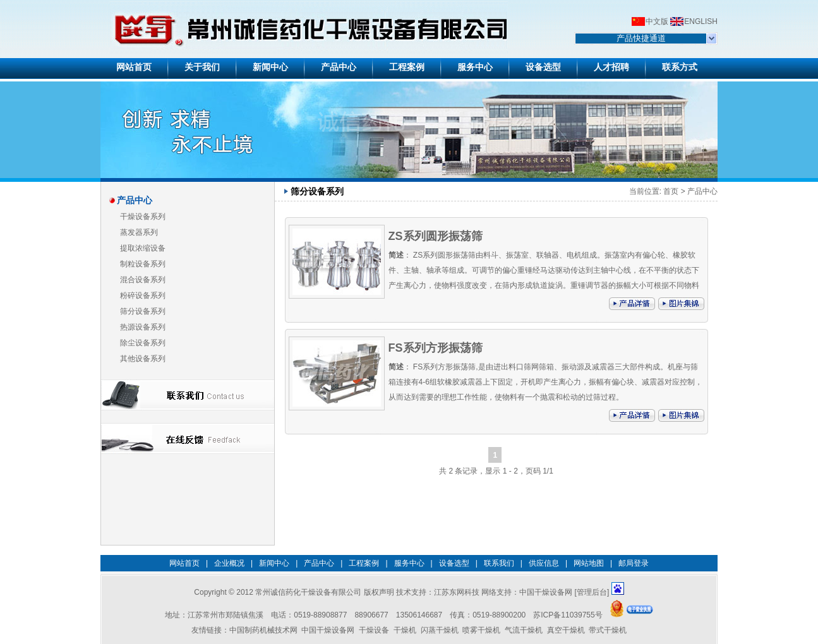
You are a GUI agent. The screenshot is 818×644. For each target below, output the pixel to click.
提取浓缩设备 (143, 248)
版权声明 (379, 592)
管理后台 (592, 592)
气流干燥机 (524, 630)
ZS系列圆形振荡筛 (436, 236)
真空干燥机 (566, 630)
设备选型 (454, 563)
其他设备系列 (143, 359)
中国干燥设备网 (546, 592)
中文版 (657, 21)
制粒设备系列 (143, 264)
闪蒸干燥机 (440, 630)
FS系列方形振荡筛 (436, 348)
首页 (671, 191)
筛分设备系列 (143, 311)
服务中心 (409, 563)
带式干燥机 (608, 630)
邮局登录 (634, 563)
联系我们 (499, 563)
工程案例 (364, 563)
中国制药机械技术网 (263, 630)
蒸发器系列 (139, 232)
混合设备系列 (143, 280)
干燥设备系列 (143, 217)
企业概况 (229, 563)
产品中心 (702, 191)
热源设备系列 (143, 327)
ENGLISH (701, 21)
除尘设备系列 (143, 343)
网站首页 (184, 563)
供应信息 (544, 563)
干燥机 (405, 630)
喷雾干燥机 (481, 630)
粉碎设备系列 (143, 295)
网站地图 (589, 563)
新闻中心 (274, 563)
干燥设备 (374, 630)
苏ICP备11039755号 (568, 615)
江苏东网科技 (457, 592)
